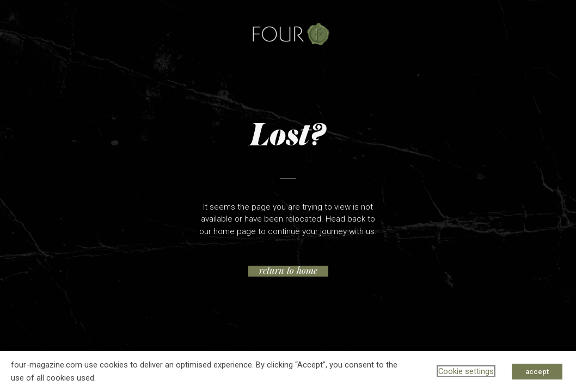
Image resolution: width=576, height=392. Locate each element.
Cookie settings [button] (466, 371)
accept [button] (537, 372)
